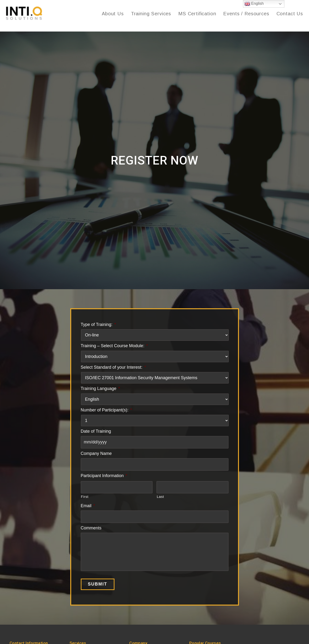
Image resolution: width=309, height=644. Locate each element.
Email (88, 507)
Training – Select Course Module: (114, 347)
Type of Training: (98, 326)
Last (160, 498)
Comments (91, 529)
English (254, 4)
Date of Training (96, 433)
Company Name (96, 455)
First (85, 498)
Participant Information (104, 477)
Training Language (100, 390)
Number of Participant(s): (106, 411)
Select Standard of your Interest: (113, 369)
